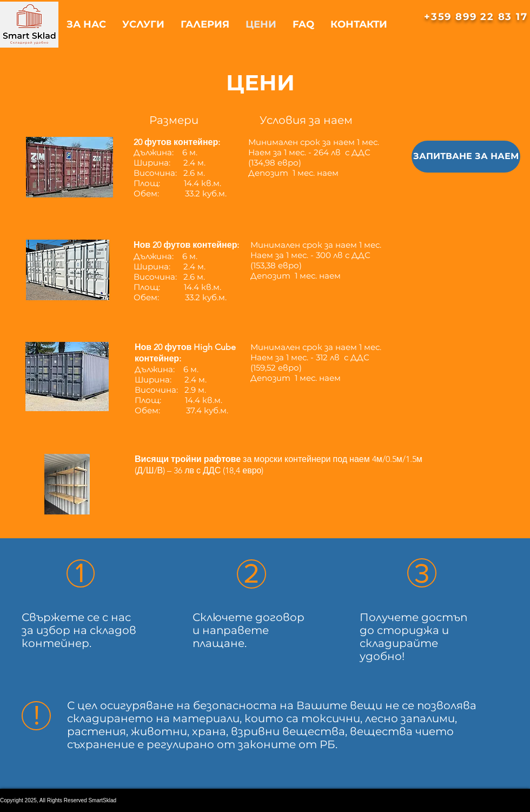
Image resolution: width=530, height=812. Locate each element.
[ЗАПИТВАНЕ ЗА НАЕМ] (466, 157)
